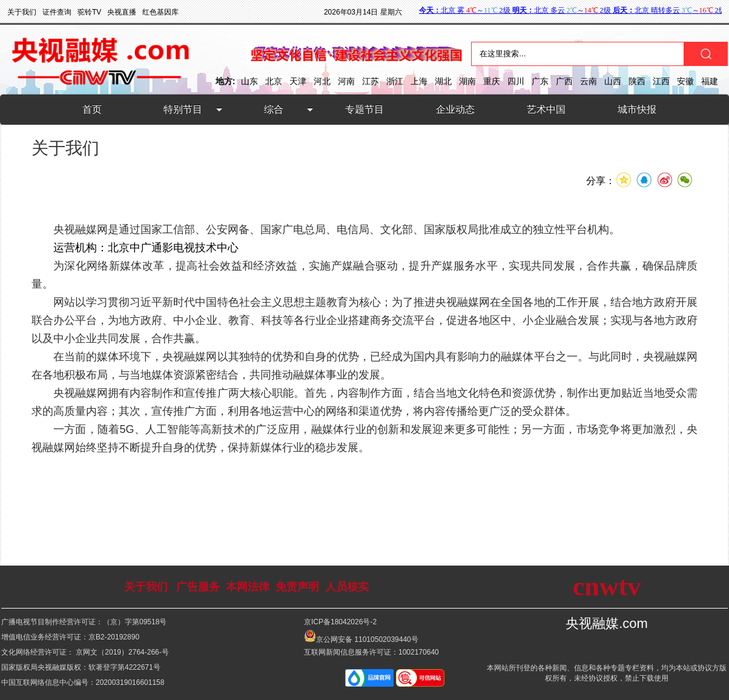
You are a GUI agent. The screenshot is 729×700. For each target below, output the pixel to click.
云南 (589, 81)
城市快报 (637, 109)
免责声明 (297, 587)
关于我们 (146, 587)
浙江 (395, 81)
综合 (274, 109)
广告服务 (198, 587)
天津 (298, 81)
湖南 (467, 81)
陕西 (637, 81)
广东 (540, 81)
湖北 (443, 81)
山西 (613, 81)
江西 (661, 81)
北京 (274, 81)
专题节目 (364, 109)
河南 (346, 81)
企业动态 (455, 109)
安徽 (685, 81)
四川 (516, 81)
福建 (710, 81)
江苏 (371, 81)
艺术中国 (546, 109)
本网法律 (248, 587)
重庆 (492, 81)
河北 (322, 81)
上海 (419, 81)
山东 (249, 81)
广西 (564, 81)
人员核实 (347, 587)
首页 (92, 109)
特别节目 (183, 109)
